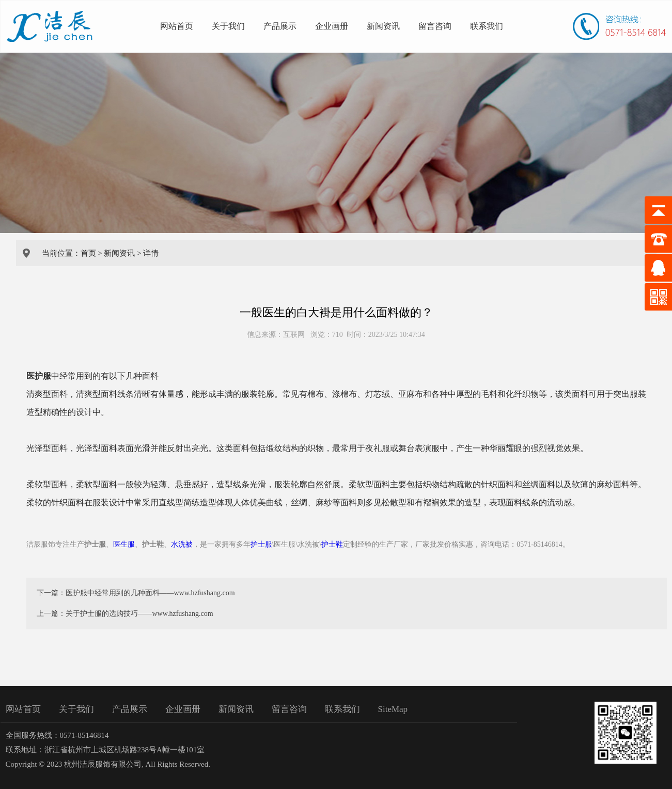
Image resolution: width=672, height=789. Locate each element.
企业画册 (332, 26)
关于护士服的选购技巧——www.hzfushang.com (139, 614)
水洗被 (182, 544)
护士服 (261, 544)
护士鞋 (332, 544)
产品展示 (280, 26)
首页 (88, 253)
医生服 (124, 544)
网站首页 (177, 26)
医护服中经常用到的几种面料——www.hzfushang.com (150, 593)
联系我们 (487, 26)
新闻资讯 (383, 26)
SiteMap (393, 709)
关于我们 (228, 26)
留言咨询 (435, 26)
